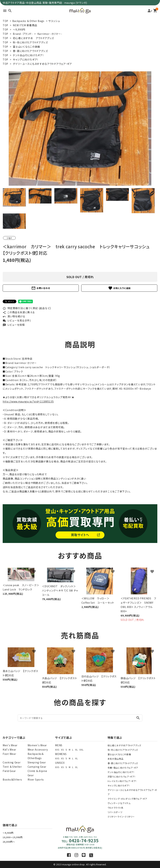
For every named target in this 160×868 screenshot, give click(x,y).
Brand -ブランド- (23, 34)
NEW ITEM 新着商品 (25, 25)
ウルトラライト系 (116, 808)
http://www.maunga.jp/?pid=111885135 (28, 401)
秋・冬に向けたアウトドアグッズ (30, 42)
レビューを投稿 (14, 325)
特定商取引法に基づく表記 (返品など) (27, 308)
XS (62, 750)
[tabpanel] (80, 129)
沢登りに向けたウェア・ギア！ (122, 777)
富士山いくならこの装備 (26, 47)
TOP (5, 21)
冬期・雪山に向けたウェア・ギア (123, 768)
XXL (81, 750)
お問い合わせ (41, 288)
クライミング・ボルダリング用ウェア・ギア (127, 799)
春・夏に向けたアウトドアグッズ (30, 51)
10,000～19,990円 (13, 837)
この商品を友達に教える (19, 312)
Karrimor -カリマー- (50, 34)
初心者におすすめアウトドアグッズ (124, 745)
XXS (57, 750)
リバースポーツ (115, 812)
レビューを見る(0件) (17, 320)
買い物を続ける (14, 316)
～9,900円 (8, 833)
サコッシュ (54, 21)
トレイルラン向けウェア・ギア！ (122, 781)
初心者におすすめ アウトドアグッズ (33, 38)
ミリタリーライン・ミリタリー (121, 817)
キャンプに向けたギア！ (26, 59)
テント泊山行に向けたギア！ (28, 55)
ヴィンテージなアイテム (119, 803)
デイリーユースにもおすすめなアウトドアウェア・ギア (42, 64)
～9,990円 (19, 29)
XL (76, 750)
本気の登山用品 (116, 759)
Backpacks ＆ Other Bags (28, 21)
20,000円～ (9, 842)
